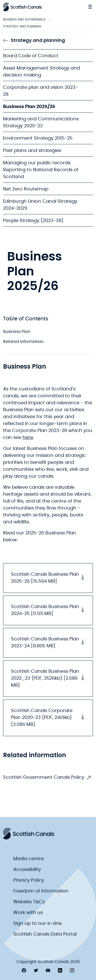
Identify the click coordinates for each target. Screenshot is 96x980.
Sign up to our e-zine (38, 924)
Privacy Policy (29, 880)
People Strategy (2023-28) (33, 221)
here (28, 438)
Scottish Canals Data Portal (45, 934)
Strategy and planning (22, 26)
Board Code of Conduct (31, 56)
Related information (23, 342)
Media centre (29, 859)
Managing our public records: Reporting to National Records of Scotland (41, 170)
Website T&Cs (29, 902)
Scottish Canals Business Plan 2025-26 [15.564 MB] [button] (48, 578)
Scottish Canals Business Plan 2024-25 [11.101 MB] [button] (48, 610)
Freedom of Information (41, 891)
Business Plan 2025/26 (29, 107)
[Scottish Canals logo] (22, 7)
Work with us (28, 913)
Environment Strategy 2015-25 (38, 138)
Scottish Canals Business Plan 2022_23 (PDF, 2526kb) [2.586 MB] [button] (48, 678)
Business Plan (17, 332)
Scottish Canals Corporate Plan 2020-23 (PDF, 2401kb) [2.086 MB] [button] (48, 718)
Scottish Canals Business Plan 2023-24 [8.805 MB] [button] (48, 643)
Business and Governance (24, 19)
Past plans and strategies (32, 151)
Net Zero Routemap (26, 189)
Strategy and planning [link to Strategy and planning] (34, 40)
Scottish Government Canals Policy (44, 777)
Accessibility (27, 870)
